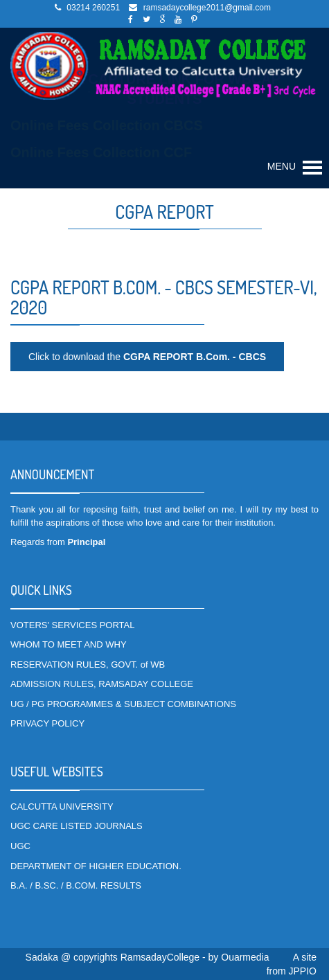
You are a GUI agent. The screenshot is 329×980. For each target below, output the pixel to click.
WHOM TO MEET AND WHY (69, 644)
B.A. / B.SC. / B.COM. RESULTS (76, 885)
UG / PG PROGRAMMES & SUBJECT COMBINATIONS (123, 704)
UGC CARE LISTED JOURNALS (77, 826)
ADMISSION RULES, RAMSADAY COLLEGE (102, 684)
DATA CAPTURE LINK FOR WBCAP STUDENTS (164, 89)
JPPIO (303, 971)
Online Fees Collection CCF (101, 152)
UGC (20, 846)
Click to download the (147, 357)
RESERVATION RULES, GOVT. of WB (88, 665)
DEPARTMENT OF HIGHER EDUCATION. (96, 866)
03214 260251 (93, 8)
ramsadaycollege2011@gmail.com (207, 8)
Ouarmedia (245, 957)
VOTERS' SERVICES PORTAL (72, 625)
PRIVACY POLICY (47, 723)
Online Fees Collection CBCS (107, 125)
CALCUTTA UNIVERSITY (62, 807)
